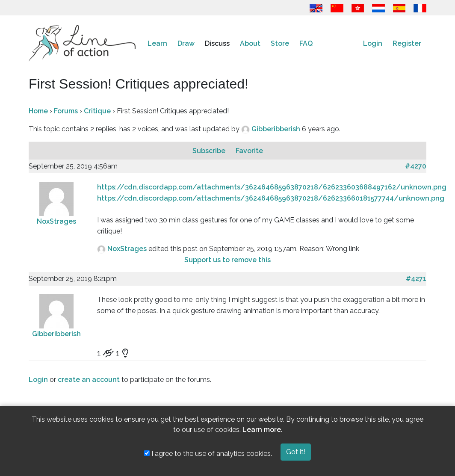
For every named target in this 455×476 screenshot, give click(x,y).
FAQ (306, 43)
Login (373, 43)
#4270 (416, 166)
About (250, 43)
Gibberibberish (277, 129)
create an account (89, 380)
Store (280, 43)
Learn (157, 43)
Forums (66, 111)
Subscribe (210, 151)
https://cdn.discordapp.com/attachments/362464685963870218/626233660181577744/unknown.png (271, 198)
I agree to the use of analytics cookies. (208, 454)
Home (38, 111)
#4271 (416, 279)
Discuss (217, 43)
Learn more (262, 430)
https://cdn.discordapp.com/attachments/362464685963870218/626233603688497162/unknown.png (272, 187)
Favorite (249, 151)
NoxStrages (56, 221)
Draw (186, 43)
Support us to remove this (227, 260)
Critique (97, 111)
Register (407, 43)
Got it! (296, 452)
